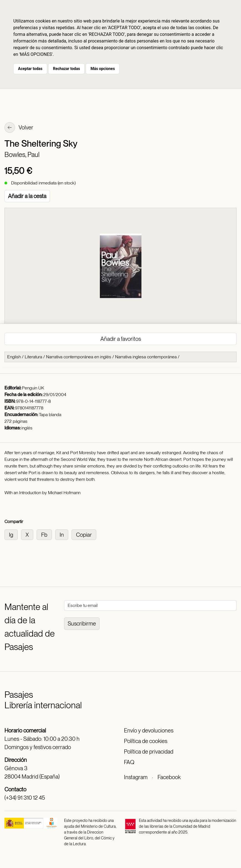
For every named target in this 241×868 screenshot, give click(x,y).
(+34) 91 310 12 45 (25, 798)
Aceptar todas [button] (30, 69)
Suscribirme (82, 624)
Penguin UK (33, 388)
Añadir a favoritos (121, 339)
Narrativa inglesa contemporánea (146, 357)
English (14, 357)
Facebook (169, 777)
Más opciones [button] (103, 69)
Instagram (136, 777)
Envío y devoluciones (149, 731)
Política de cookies (146, 741)
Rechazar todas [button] (66, 69)
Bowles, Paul (22, 155)
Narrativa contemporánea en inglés (79, 357)
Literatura (33, 357)
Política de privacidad (149, 752)
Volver (19, 128)
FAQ (129, 762)
